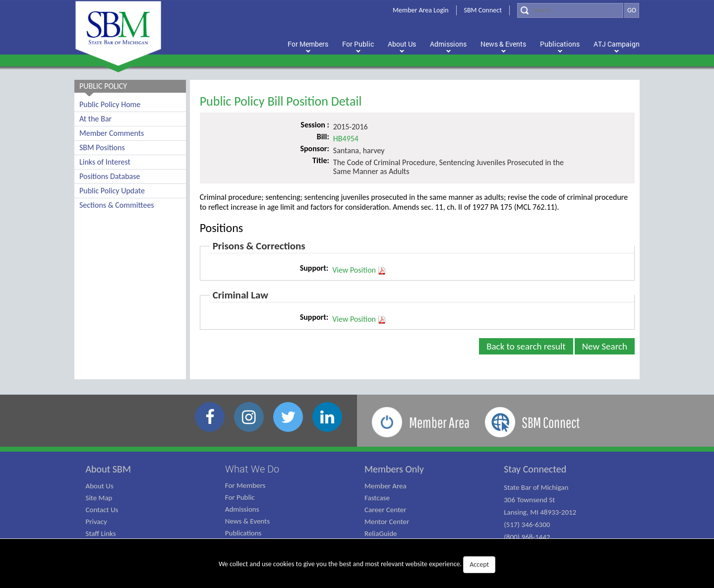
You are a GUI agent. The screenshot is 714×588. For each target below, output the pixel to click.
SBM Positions (102, 147)
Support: (314, 268)
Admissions (242, 509)
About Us (100, 486)
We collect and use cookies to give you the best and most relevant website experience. (357, 565)
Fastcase (377, 498)
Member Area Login (421, 10)
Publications (243, 533)
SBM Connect (483, 10)
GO (632, 10)
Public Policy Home (110, 104)
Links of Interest (105, 162)
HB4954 (346, 139)
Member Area (386, 486)
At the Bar (95, 119)
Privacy (96, 522)
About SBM (109, 469)
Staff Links (101, 533)
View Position (359, 270)
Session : (315, 125)
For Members (245, 485)
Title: (321, 160)
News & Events (247, 521)
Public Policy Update (112, 191)
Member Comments (112, 133)
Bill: (323, 137)
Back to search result (526, 346)
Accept (479, 564)
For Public (240, 497)
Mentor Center (387, 522)
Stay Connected (535, 469)
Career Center (386, 510)
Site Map (99, 498)
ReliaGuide (381, 533)
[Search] (570, 10)
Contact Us (102, 510)
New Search (605, 346)
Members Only (394, 469)
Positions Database (110, 176)
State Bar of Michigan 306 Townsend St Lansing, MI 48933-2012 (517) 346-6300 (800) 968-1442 (540, 512)
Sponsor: (314, 148)
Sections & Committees (117, 205)
